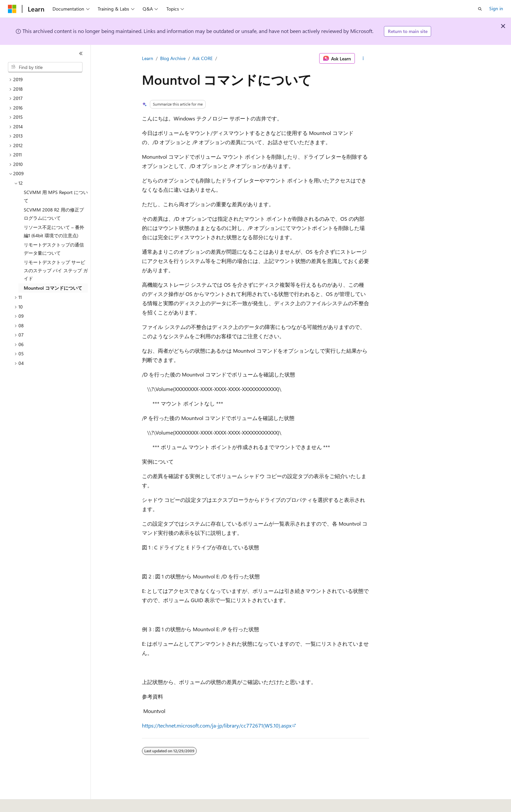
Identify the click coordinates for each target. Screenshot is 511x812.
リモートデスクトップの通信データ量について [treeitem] (54, 249)
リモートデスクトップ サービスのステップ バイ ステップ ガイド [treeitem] (56, 270)
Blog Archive (173, 58)
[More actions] (363, 58)
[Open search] (480, 9)
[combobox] (45, 67)
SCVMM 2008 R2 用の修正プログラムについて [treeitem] (54, 214)
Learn (148, 58)
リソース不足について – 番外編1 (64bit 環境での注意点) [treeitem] (54, 231)
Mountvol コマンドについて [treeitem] (53, 288)
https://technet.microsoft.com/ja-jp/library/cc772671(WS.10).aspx (217, 725)
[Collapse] (81, 53)
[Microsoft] (12, 9)
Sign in (496, 8)
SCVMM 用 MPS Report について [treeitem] (56, 196)
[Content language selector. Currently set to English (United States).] (38, 802)
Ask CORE (203, 58)
